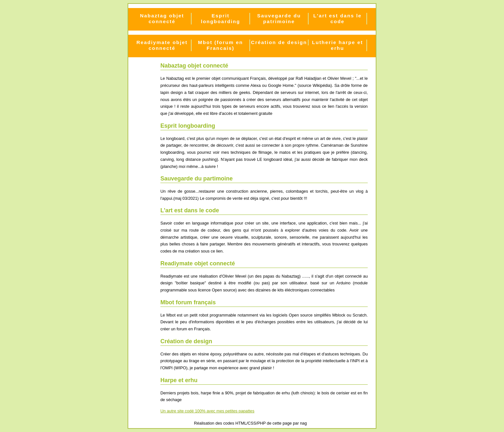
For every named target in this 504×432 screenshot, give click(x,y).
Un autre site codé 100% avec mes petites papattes (207, 411)
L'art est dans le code (337, 18)
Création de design (279, 42)
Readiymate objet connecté (162, 45)
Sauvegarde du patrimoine (279, 18)
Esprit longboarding (221, 18)
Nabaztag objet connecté (162, 18)
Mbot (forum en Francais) (221, 45)
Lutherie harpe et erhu (338, 45)
